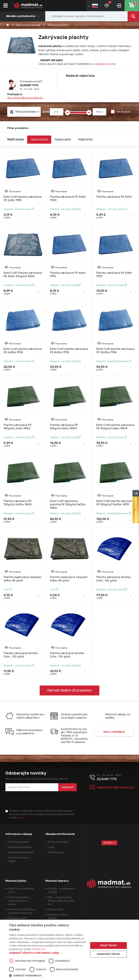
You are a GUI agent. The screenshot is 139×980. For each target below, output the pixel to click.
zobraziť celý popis (51, 60)
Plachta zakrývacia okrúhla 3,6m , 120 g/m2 (21, 655)
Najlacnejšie (63, 140)
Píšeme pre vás (56, 852)
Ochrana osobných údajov (19, 859)
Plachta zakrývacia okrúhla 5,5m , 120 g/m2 (67, 655)
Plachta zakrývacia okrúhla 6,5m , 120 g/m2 (113, 579)
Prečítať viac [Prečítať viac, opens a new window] (39, 949)
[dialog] (69, 950)
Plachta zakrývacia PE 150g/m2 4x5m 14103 (64, 427)
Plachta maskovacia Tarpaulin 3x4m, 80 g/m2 (69, 579)
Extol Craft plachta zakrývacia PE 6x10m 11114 (23, 351)
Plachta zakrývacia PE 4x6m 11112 (68, 275)
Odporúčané (39, 140)
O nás (51, 847)
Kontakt (109, 843)
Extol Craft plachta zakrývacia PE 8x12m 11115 (69, 351)
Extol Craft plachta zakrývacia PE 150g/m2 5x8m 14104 (115, 427)
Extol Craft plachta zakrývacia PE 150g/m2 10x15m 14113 (115, 503)
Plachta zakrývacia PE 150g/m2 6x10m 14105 (18, 503)
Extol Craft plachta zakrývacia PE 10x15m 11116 (115, 351)
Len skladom (123, 112)
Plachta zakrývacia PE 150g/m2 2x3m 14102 (18, 427)
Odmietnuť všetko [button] (108, 954)
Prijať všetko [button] (109, 945)
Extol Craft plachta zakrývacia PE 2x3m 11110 (23, 199)
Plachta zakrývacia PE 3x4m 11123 (68, 199)
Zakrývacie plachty (105, 64)
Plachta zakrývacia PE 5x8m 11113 (114, 275)
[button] (48, 953)
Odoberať (67, 787)
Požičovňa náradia (58, 842)
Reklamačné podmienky (21, 852)
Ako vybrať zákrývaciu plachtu (25, 98)
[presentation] (33, 800)
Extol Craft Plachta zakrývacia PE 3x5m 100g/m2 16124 (23, 275)
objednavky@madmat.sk (115, 787)
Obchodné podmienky (20, 847)
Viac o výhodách (114, 732)
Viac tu (22, 818)
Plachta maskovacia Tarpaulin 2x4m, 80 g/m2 (22, 579)
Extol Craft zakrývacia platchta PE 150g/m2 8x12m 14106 (68, 505)
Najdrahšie (86, 140)
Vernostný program (19, 842)
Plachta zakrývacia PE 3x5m (114, 197)
